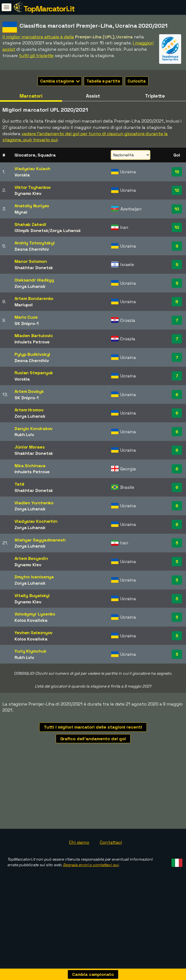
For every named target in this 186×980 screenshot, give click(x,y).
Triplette (155, 96)
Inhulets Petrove (32, 342)
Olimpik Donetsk (31, 230)
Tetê (19, 484)
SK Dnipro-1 (27, 323)
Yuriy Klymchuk (31, 651)
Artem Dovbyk (29, 391)
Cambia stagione (60, 81)
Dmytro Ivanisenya (34, 577)
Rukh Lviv (24, 435)
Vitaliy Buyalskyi (32, 595)
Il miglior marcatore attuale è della (38, 37)
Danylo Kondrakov (34, 428)
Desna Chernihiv (32, 249)
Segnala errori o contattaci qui (91, 891)
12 (177, 190)
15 (177, 172)
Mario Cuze (26, 317)
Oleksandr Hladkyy (34, 280)
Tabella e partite (103, 81)
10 (177, 209)
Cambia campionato (93, 974)
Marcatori (31, 96)
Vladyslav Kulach (32, 169)
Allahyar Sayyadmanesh (40, 540)
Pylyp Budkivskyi (32, 354)
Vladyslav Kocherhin (36, 521)
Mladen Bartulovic (34, 336)
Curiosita (137, 81)
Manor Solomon (31, 261)
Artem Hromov (29, 410)
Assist (93, 96)
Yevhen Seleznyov (34, 633)
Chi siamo (79, 868)
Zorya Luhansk (65, 230)
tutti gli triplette (36, 55)
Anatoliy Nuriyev (32, 206)
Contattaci (111, 868)
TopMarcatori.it (49, 9)
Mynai (21, 212)
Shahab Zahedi (30, 224)
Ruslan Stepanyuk (34, 373)
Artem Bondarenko (34, 298)
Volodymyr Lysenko (35, 614)
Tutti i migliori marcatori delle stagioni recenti (93, 727)
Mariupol (24, 305)
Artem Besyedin (31, 558)
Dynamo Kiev (28, 193)
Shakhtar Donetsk (34, 268)
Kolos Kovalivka (31, 620)
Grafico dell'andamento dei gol (93, 739)
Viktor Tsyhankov (33, 187)
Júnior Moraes (30, 447)
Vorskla (22, 175)
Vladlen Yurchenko (34, 503)
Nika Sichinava (30, 466)
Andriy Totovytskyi (35, 243)
